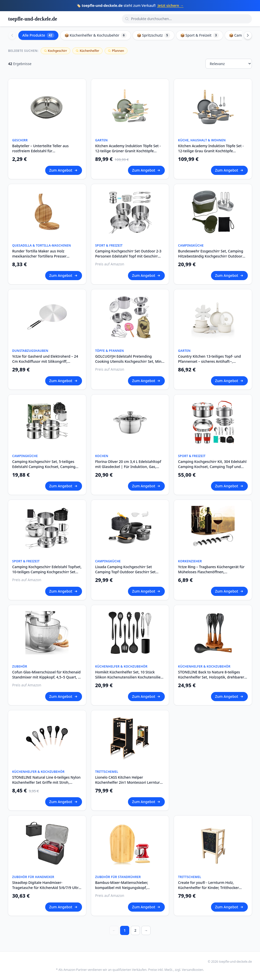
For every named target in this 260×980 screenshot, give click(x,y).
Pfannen (116, 51)
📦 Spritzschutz (153, 35)
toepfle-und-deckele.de (33, 19)
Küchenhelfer (87, 51)
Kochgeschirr (55, 51)
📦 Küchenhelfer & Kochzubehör (96, 35)
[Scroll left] (12, 35)
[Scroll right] (248, 35)
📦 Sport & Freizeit (200, 35)
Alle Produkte (38, 35)
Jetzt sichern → (171, 5)
